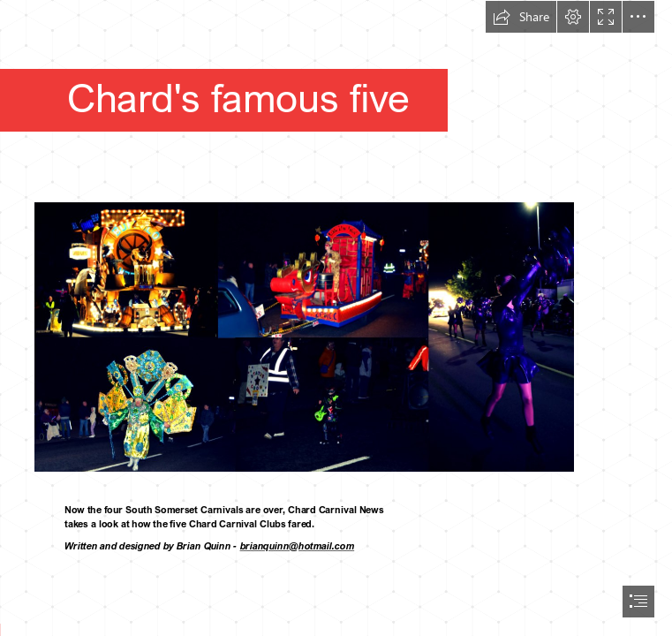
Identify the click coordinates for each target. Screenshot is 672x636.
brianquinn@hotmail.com (297, 546)
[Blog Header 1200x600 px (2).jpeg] (336, 317)
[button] (521, 17)
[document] (336, 318)
